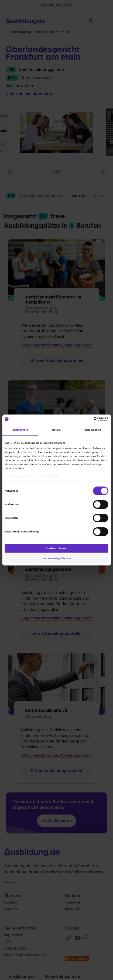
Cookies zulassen (56, 548)
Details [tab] (56, 430)
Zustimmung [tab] (20, 430)
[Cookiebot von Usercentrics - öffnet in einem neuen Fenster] (85, 419)
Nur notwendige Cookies (57, 558)
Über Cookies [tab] (93, 430)
